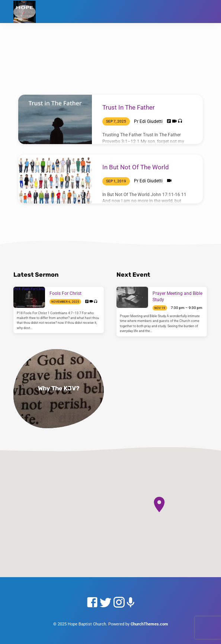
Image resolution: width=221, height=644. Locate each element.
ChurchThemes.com (149, 624)
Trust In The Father (129, 107)
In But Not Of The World (136, 167)
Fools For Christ (65, 293)
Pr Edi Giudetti (148, 121)
